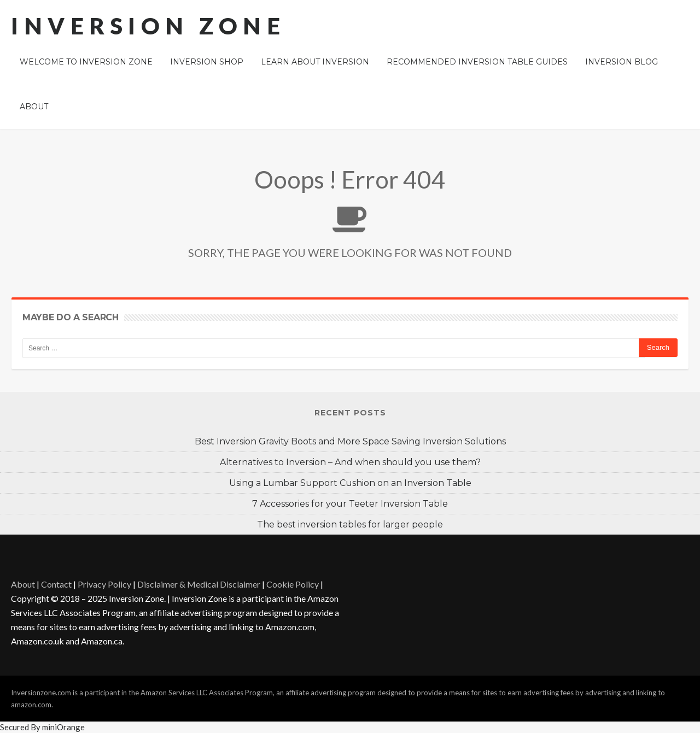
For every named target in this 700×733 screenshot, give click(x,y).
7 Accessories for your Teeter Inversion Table (350, 504)
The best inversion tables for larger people (350, 524)
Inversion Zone (148, 26)
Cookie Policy (293, 584)
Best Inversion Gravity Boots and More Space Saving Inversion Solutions (350, 441)
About (23, 584)
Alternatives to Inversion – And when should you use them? (350, 462)
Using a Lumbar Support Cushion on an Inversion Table (350, 483)
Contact (56, 584)
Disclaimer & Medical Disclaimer (199, 584)
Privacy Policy (104, 584)
